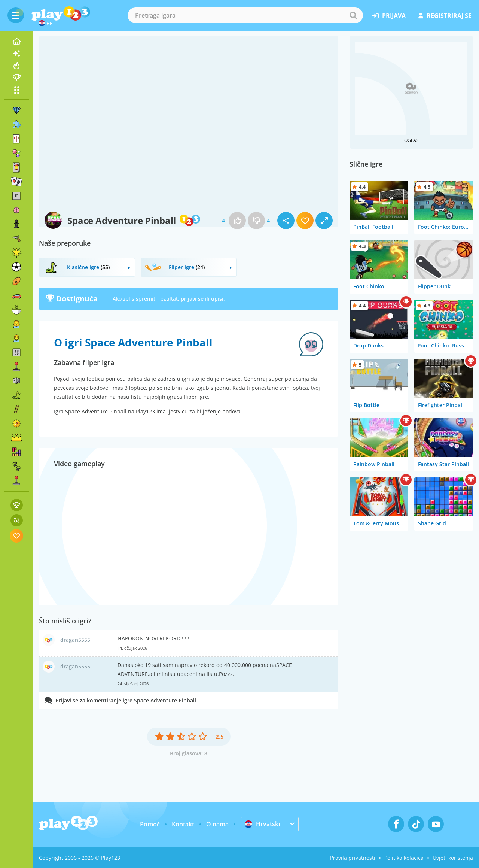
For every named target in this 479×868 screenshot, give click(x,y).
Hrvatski (262, 824)
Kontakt (183, 824)
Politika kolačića (404, 858)
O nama (217, 824)
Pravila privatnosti (353, 858)
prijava (389, 16)
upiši (217, 299)
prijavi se (192, 299)
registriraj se (445, 16)
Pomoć (150, 824)
